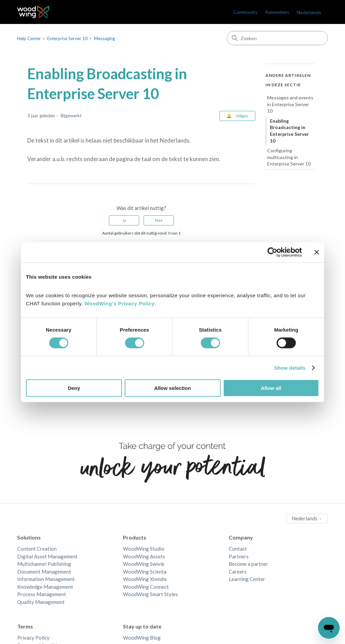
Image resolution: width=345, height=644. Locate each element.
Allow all (271, 388)
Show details (290, 367)
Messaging (104, 38)
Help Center (29, 38)
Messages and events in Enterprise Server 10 (290, 104)
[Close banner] (317, 252)
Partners (239, 556)
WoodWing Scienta (145, 572)
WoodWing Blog (142, 638)
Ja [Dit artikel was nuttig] (124, 220)
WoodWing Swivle (144, 564)
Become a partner (248, 564)
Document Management (44, 572)
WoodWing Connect (146, 587)
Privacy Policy (33, 638)
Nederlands (309, 12)
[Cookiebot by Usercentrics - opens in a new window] (272, 252)
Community (245, 12)
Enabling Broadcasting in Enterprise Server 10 (289, 131)
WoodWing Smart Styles (150, 594)
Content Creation (37, 549)
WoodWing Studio (144, 549)
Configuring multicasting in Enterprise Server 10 (289, 157)
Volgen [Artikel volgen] (242, 116)
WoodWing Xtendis (145, 579)
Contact (238, 549)
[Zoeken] (277, 38)
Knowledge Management (45, 587)
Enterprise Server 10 (67, 38)
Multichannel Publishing (44, 564)
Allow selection (172, 388)
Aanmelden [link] (277, 12)
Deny (74, 388)
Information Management (46, 579)
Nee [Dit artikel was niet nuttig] (159, 220)
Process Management (42, 594)
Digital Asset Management (47, 556)
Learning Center (247, 579)
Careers (238, 572)
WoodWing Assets (144, 556)
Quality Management (41, 602)
